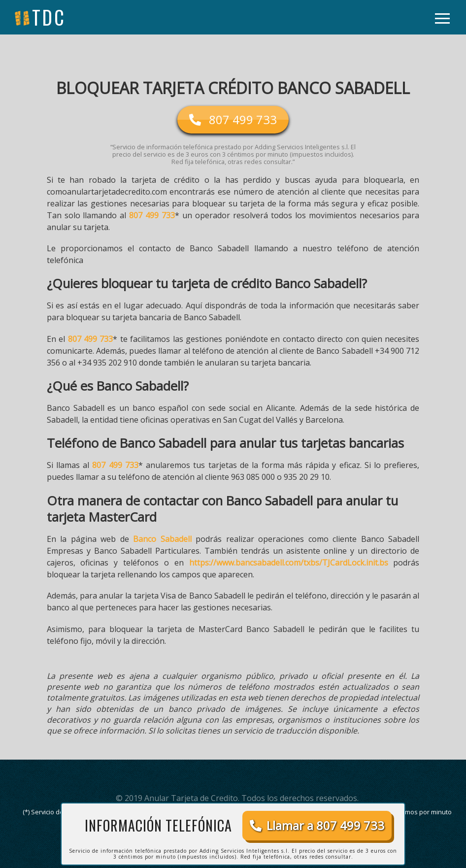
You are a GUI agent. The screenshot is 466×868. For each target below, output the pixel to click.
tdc (49, 17)
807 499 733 (152, 215)
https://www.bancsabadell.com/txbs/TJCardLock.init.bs (289, 563)
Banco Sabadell (162, 539)
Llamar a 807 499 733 (317, 825)
